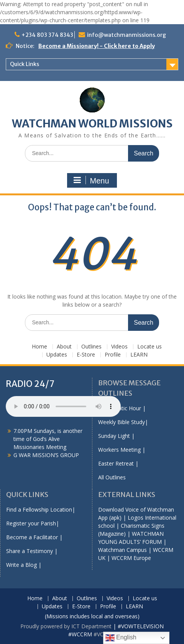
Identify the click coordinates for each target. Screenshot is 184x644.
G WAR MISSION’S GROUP (46, 455)
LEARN (139, 355)
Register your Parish (31, 523)
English (121, 638)
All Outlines (112, 477)
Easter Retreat (116, 463)
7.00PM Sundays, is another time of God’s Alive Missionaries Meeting (48, 439)
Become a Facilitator (32, 537)
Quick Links (25, 64)
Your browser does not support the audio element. (63, 406)
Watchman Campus (122, 550)
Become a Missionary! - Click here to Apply (97, 46)
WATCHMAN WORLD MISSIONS (92, 124)
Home (39, 347)
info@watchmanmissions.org (127, 35)
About (64, 347)
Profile (113, 355)
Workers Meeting (119, 450)
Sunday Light (114, 436)
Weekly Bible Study (122, 422)
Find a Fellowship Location (39, 509)
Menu (91, 180)
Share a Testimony (30, 551)
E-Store (86, 355)
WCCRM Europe (131, 558)
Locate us (149, 347)
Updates (57, 355)
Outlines (91, 347)
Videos (119, 347)
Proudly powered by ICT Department (66, 626)
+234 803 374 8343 (47, 35)
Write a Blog (21, 565)
